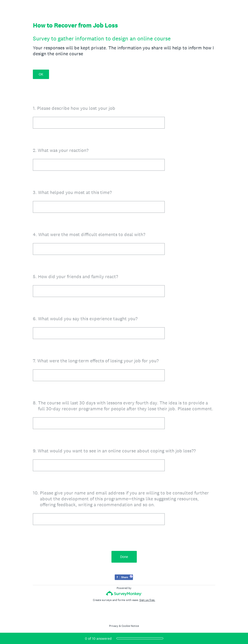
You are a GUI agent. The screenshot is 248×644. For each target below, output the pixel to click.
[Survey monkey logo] (124, 593)
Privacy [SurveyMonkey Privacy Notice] (114, 626)
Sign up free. (147, 600)
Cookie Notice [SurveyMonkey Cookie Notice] (130, 626)
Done (124, 557)
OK (41, 74)
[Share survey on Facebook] (124, 578)
